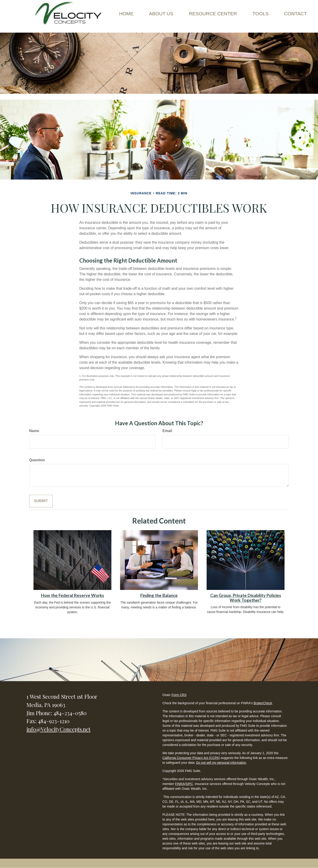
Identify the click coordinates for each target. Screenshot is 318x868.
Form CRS (179, 695)
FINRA (180, 784)
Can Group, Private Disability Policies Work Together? (246, 598)
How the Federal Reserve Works (73, 595)
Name (34, 431)
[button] (161, 14)
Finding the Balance (159, 595)
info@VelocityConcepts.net (58, 729)
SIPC (189, 784)
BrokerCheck (263, 703)
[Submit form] (41, 501)
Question (37, 460)
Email (167, 431)
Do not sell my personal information (221, 763)
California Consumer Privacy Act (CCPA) (191, 758)
